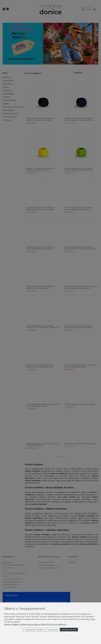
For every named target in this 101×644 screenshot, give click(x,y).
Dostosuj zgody (53, 630)
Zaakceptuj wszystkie (69, 630)
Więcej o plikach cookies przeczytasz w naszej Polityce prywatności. (35, 624)
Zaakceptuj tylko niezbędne (34, 630)
